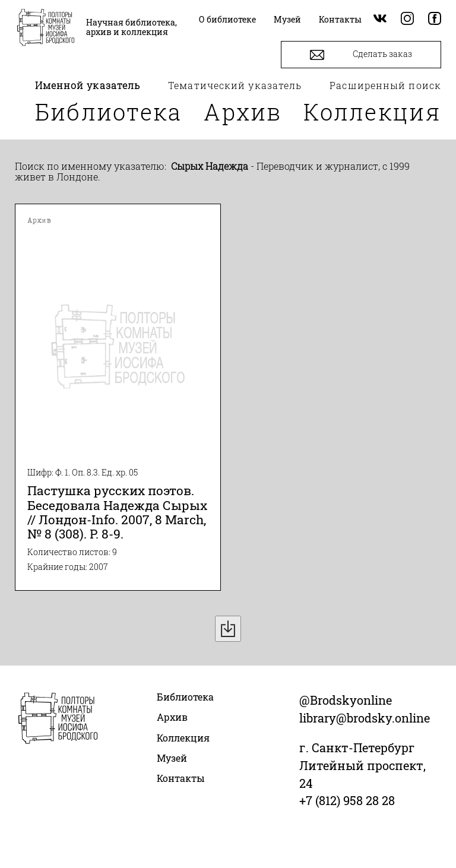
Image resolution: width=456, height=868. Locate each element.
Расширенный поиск (385, 85)
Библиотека (109, 112)
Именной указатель (88, 85)
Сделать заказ (361, 55)
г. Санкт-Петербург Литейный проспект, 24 (362, 765)
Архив (243, 112)
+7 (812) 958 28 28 (347, 800)
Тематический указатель (235, 85)
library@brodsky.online (365, 718)
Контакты (181, 778)
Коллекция (372, 112)
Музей (172, 758)
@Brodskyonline (346, 700)
